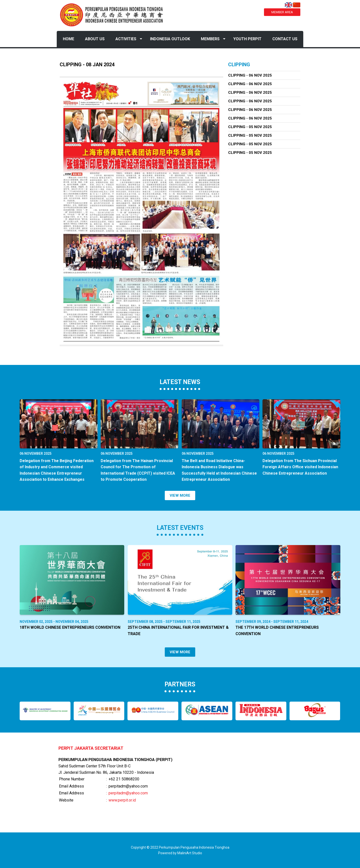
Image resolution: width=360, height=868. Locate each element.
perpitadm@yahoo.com (128, 793)
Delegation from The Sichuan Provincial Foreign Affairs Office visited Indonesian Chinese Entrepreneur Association (300, 467)
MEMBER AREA (282, 12)
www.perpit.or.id (122, 800)
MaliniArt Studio (190, 853)
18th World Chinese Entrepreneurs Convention (70, 627)
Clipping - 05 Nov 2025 (250, 127)
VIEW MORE (180, 495)
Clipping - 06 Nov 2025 (250, 75)
